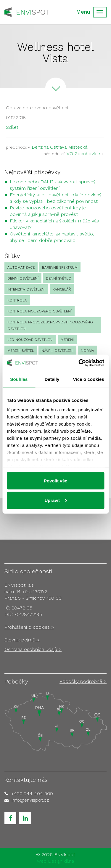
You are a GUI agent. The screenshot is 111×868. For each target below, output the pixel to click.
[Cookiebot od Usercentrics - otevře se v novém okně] (79, 363)
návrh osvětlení (57, 351)
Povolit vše (55, 481)
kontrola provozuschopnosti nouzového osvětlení (50, 325)
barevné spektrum (60, 267)
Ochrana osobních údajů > (33, 649)
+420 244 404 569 (32, 794)
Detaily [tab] (52, 379)
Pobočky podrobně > (83, 681)
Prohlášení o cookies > (29, 627)
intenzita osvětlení (26, 289)
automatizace (21, 267)
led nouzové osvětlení (30, 340)
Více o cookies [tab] (89, 379)
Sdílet (12, 127)
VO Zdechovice (83, 154)
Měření (67, 340)
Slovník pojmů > (22, 640)
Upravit (56, 500)
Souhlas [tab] (19, 379)
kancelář (62, 289)
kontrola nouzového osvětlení (40, 311)
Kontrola (17, 300)
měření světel (21, 351)
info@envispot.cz (30, 800)
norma (87, 351)
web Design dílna (55, 861)
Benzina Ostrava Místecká (59, 147)
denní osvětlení (23, 278)
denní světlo (59, 278)
